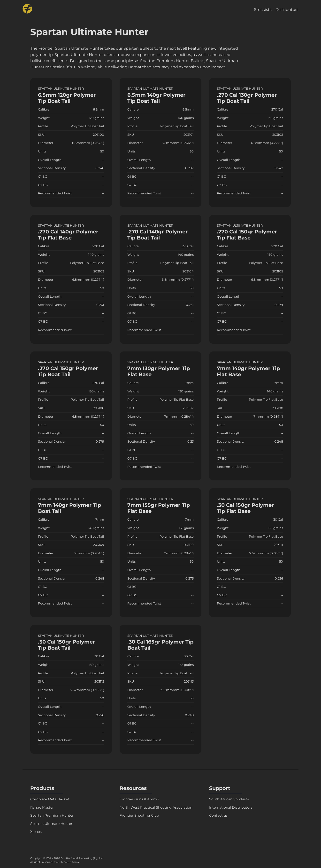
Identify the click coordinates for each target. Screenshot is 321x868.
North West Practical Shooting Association (156, 807)
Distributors (287, 10)
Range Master (42, 807)
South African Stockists (229, 799)
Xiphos (36, 832)
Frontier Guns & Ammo (139, 799)
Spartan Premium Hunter (52, 815)
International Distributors (231, 807)
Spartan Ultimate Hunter (51, 824)
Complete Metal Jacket (50, 799)
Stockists (263, 10)
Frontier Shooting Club (139, 815)
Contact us (218, 815)
